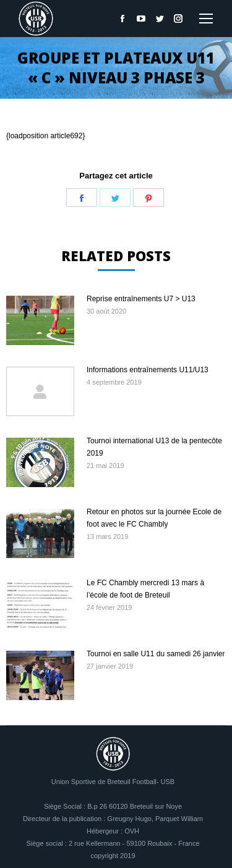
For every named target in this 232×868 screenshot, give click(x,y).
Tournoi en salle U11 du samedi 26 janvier (156, 654)
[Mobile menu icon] (206, 19)
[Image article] (40, 320)
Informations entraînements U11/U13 (148, 370)
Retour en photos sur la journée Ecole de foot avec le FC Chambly (154, 518)
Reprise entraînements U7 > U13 (141, 299)
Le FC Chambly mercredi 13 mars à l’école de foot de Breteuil (145, 589)
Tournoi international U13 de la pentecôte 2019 (154, 447)
